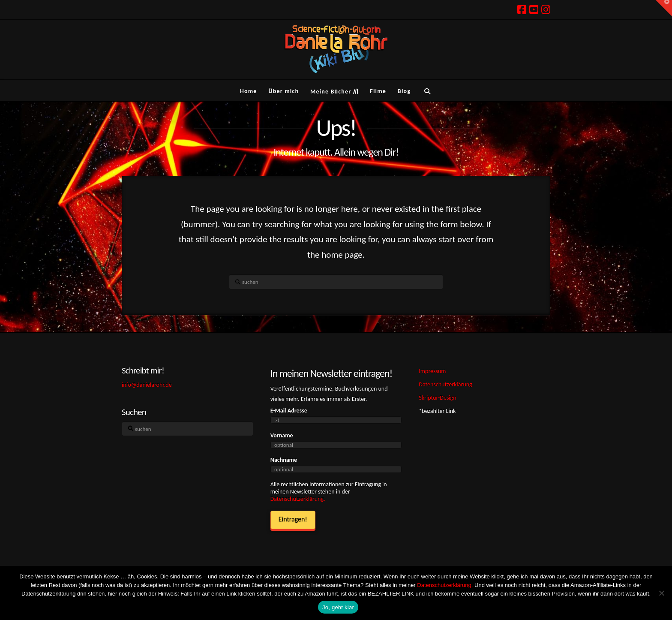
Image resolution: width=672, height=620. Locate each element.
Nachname (284, 460)
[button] (664, 8)
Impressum (432, 371)
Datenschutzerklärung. (298, 499)
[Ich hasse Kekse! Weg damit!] (661, 593)
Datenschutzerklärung (445, 384)
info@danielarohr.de (147, 385)
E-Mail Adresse (289, 411)
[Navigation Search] (427, 90)
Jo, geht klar (338, 607)
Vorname (282, 435)
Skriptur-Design (437, 398)
